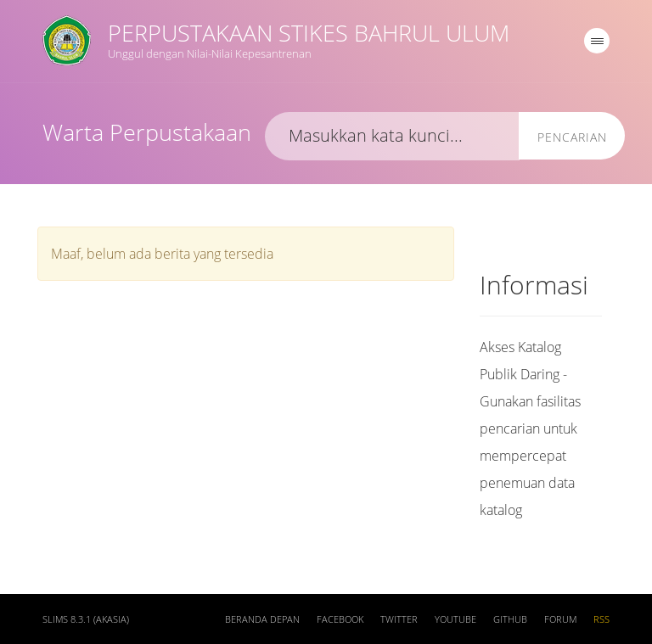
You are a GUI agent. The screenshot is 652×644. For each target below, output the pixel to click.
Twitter (399, 619)
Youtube (455, 619)
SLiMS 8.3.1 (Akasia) (86, 619)
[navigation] (597, 41)
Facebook (340, 619)
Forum (560, 619)
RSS (601, 619)
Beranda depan (262, 619)
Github (510, 619)
